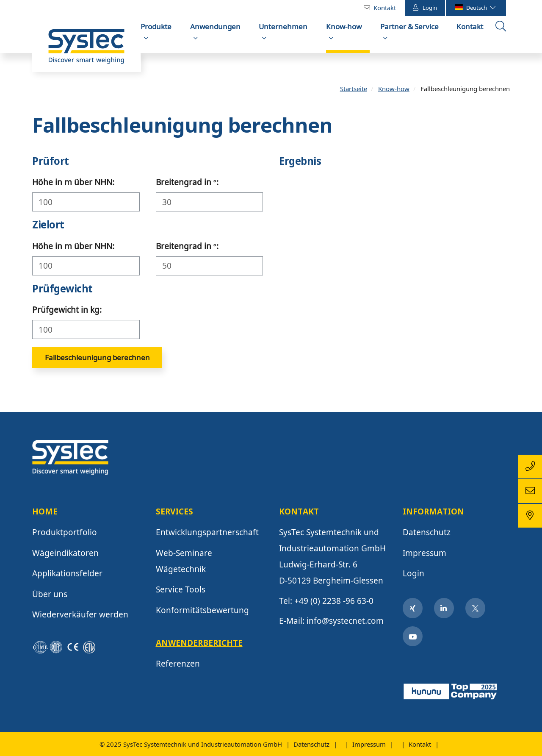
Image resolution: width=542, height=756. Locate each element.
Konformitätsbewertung (202, 612)
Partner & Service (409, 26)
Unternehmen (283, 26)
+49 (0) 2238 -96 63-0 (334, 603)
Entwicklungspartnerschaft (207, 534)
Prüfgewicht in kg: (67, 312)
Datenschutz (427, 534)
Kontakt (385, 8)
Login (425, 7)
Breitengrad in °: (187, 184)
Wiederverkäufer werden (80, 617)
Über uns (50, 596)
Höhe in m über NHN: (73, 184)
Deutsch (475, 8)
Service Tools (181, 592)
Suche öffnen (502, 35)
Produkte (156, 26)
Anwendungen (215, 26)
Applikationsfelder (67, 575)
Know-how (344, 26)
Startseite (354, 90)
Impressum (424, 555)
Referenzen (178, 666)
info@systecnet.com (345, 623)
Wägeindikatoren (65, 555)
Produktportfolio (65, 534)
